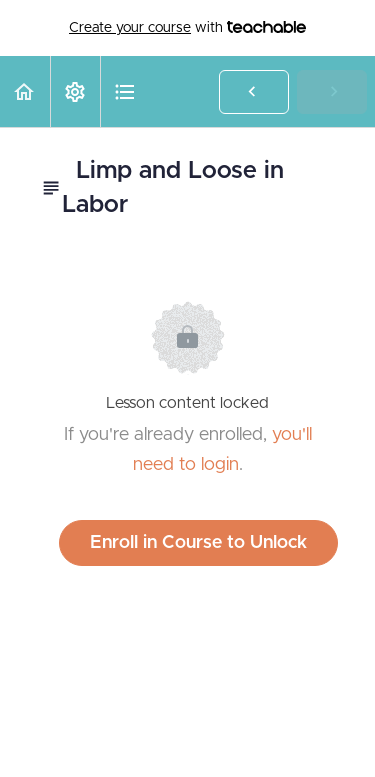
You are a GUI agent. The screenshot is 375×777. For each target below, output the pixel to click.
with (187, 28)
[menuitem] (75, 91)
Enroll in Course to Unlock (198, 543)
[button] (25, 91)
